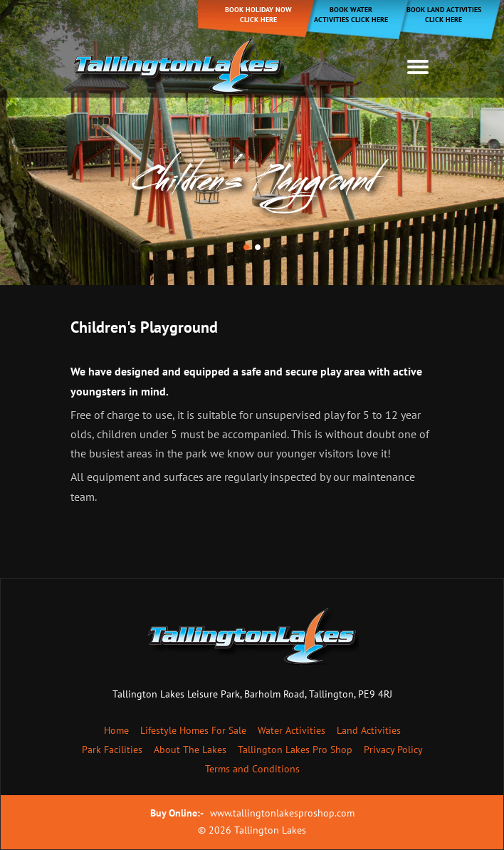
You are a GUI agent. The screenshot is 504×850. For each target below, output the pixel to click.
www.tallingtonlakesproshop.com (282, 813)
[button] (246, 247)
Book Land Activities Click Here (444, 15)
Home (116, 730)
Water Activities (292, 730)
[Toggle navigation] (418, 67)
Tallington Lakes (270, 830)
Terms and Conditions (252, 769)
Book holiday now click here (258, 15)
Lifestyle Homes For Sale (193, 730)
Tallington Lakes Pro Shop (295, 750)
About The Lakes (190, 750)
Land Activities (369, 730)
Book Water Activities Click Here (351, 15)
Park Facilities (112, 750)
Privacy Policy (393, 750)
